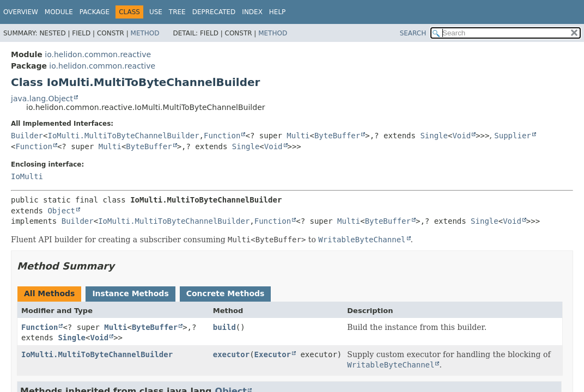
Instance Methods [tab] (130, 293)
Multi (298, 136)
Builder (27, 136)
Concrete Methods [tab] (226, 293)
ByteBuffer (337, 136)
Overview (21, 12)
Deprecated (214, 12)
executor (231, 354)
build (224, 327)
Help (278, 12)
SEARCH (413, 33)
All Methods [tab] (49, 293)
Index (252, 12)
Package (95, 12)
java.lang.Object (42, 99)
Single (434, 136)
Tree (177, 12)
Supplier (512, 136)
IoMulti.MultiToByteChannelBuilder (123, 136)
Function (222, 136)
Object (61, 211)
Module (59, 12)
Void (461, 136)
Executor (273, 354)
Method (145, 33)
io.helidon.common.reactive (98, 54)
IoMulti (27, 176)
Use (156, 12)
